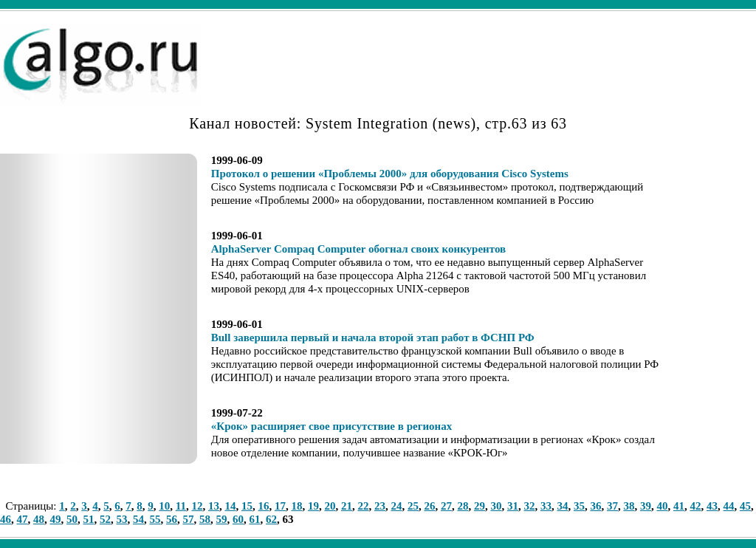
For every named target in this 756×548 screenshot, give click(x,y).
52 (105, 519)
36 (595, 506)
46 (6, 519)
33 (546, 506)
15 (247, 506)
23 (380, 506)
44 (728, 506)
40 (662, 506)
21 (347, 506)
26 (429, 506)
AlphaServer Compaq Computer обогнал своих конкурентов (358, 249)
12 (197, 506)
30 (496, 506)
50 (72, 519)
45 (745, 506)
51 (89, 519)
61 (255, 519)
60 (238, 519)
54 (138, 519)
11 (181, 506)
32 (529, 506)
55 (155, 519)
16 (263, 506)
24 (396, 506)
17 (280, 506)
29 (480, 506)
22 (363, 506)
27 (446, 506)
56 (172, 519)
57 (189, 519)
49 (56, 519)
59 (222, 519)
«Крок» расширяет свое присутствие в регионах (331, 426)
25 (413, 506)
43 (712, 506)
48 (39, 519)
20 (330, 506)
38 (629, 506)
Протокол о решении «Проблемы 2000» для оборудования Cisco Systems (390, 174)
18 (296, 506)
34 (562, 506)
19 (313, 506)
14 (230, 506)
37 (612, 506)
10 (164, 506)
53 (122, 519)
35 (579, 506)
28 (463, 506)
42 (695, 506)
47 (23, 519)
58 (205, 519)
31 (513, 506)
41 (679, 506)
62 (271, 519)
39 (646, 506)
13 (214, 506)
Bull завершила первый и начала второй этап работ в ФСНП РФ (373, 338)
